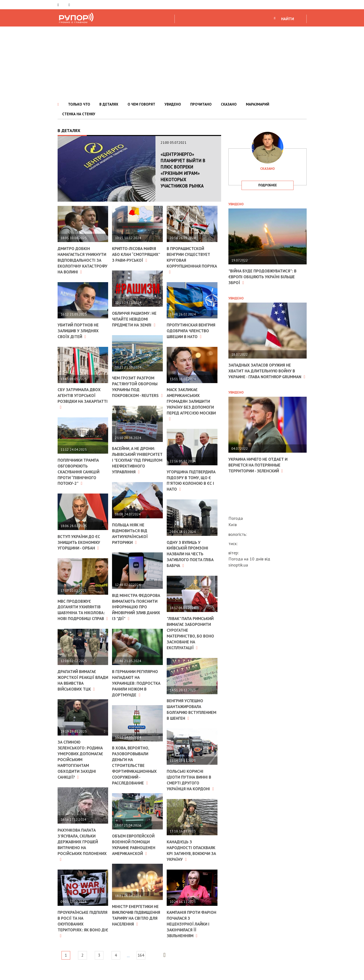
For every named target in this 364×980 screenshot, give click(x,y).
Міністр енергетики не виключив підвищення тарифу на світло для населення (137, 930)
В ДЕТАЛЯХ (109, 104)
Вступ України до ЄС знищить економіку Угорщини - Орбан (80, 551)
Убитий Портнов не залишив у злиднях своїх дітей (80, 341)
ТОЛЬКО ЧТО (79, 104)
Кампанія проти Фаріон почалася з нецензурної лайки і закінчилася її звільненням (190, 935)
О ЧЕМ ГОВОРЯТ (141, 104)
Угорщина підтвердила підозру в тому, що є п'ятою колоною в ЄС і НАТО (192, 484)
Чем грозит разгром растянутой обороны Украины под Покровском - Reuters (137, 388)
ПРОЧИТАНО (201, 104)
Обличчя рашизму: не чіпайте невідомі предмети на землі (136, 318)
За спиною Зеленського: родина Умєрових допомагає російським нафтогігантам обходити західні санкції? (81, 772)
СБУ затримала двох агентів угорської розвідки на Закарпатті (80, 408)
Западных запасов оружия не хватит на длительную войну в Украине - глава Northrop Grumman (264, 373)
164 (151, 966)
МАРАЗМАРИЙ (258, 104)
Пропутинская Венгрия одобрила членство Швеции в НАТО (189, 333)
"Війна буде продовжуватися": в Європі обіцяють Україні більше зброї (264, 277)
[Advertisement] (182, 63)
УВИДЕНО (173, 104)
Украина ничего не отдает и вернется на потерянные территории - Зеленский (260, 470)
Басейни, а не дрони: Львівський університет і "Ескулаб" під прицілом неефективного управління (137, 467)
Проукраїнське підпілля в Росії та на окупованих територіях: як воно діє (82, 935)
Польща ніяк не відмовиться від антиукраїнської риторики (131, 543)
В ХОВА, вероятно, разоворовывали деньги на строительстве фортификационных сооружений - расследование (136, 778)
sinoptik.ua (238, 565)
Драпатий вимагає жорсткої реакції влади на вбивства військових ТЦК (79, 694)
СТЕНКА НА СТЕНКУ (79, 114)
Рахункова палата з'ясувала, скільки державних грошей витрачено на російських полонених (79, 857)
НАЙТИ (288, 19)
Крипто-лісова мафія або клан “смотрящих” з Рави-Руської (137, 254)
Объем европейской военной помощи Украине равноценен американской (135, 857)
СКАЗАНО (229, 104)
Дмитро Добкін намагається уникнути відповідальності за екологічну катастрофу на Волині (83, 265)
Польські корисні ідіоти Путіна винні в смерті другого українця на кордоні (192, 787)
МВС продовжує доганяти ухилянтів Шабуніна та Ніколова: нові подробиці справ (81, 621)
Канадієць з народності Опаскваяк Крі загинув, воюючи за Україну (189, 859)
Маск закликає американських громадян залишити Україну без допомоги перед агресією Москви (191, 408)
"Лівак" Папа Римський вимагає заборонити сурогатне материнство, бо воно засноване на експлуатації (192, 635)
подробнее (268, 185)
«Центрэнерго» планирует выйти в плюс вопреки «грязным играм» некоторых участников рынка (182, 173)
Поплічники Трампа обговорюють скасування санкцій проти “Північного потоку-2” (80, 481)
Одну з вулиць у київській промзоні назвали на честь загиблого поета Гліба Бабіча (191, 557)
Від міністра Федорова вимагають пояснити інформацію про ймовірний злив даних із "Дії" (136, 618)
